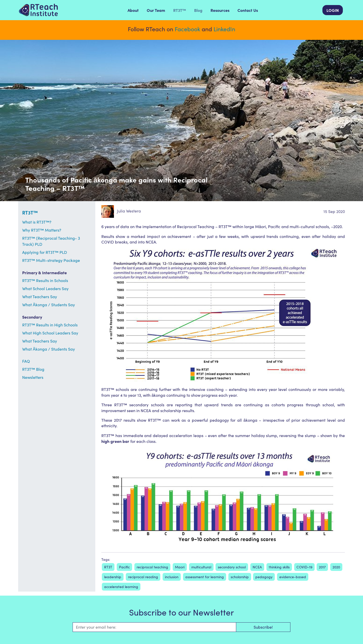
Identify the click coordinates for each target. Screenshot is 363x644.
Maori (180, 567)
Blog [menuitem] (198, 10)
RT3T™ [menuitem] (180, 10)
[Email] (154, 627)
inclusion (172, 577)
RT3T (108, 567)
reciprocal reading (143, 577)
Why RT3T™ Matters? (42, 230)
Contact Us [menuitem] (248, 10)
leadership (113, 577)
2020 (336, 567)
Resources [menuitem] (220, 10)
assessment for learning (205, 577)
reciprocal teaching (152, 567)
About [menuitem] (133, 10)
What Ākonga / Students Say (49, 305)
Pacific (124, 567)
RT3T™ (30, 212)
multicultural (201, 567)
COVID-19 (304, 567)
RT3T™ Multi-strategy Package (51, 260)
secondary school (232, 567)
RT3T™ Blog (33, 369)
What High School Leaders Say (50, 333)
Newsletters (33, 377)
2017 (322, 567)
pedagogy (264, 577)
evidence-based (293, 577)
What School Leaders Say (45, 288)
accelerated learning (121, 587)
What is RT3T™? (37, 222)
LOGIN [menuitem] (333, 10)
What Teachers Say (40, 297)
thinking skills (279, 567)
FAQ (26, 361)
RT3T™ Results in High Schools (50, 325)
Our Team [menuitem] (156, 10)
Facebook (187, 29)
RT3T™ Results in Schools (45, 280)
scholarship (240, 577)
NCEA (257, 567)
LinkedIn (224, 29)
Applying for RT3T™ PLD (45, 252)
